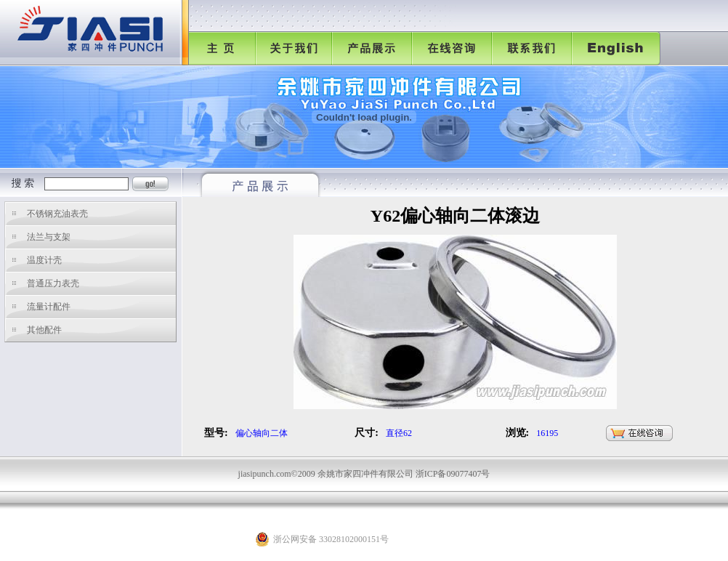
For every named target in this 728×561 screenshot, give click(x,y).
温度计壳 (44, 260)
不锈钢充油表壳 (57, 214)
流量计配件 (49, 307)
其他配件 (44, 330)
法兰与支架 (49, 237)
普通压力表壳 (53, 283)
